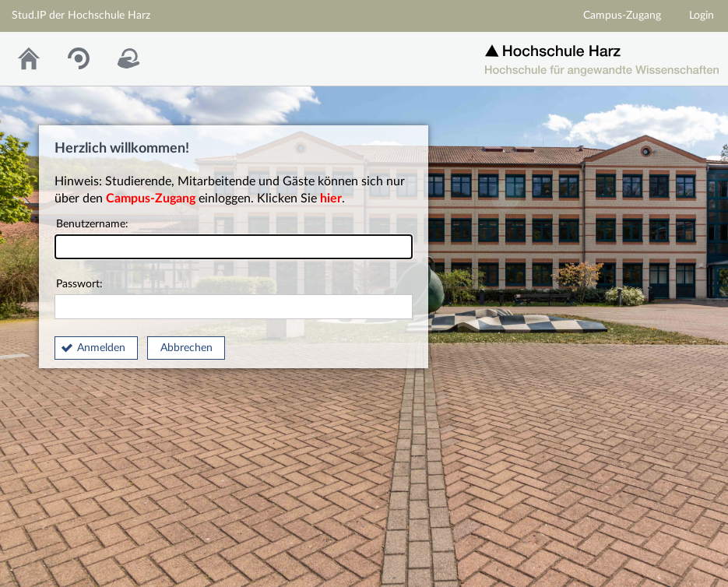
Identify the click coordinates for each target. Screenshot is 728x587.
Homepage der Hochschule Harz (602, 55)
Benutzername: (234, 239)
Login (702, 16)
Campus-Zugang (622, 16)
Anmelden (101, 348)
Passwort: (234, 299)
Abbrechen (186, 348)
